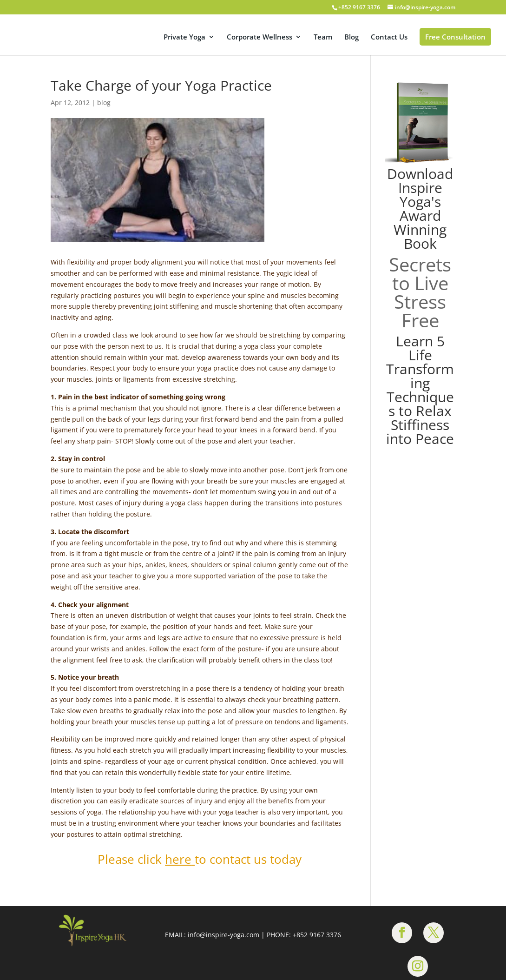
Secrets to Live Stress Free (420, 292)
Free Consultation (455, 37)
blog (104, 103)
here (178, 859)
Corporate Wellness (260, 37)
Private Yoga (184, 37)
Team (323, 37)
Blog (352, 37)
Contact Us (389, 37)
